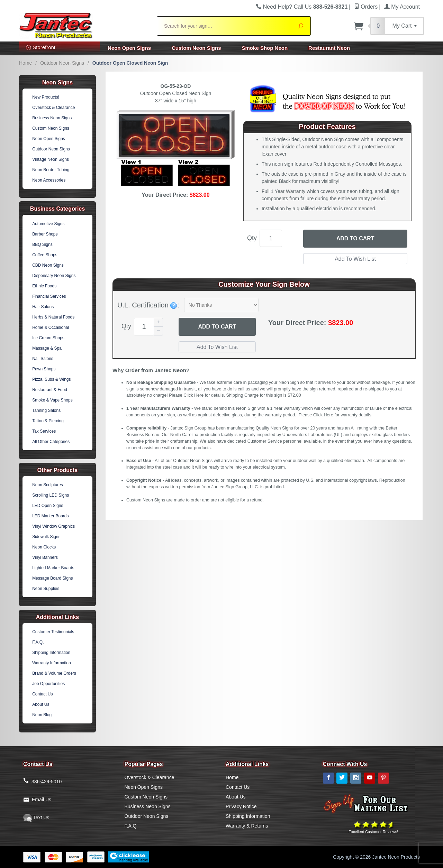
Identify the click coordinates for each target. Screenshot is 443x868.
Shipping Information (51, 653)
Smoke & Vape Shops (52, 400)
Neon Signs (57, 82)
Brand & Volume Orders (54, 673)
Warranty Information (52, 663)
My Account (402, 7)
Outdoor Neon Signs (62, 63)
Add (217, 327)
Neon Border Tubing (51, 170)
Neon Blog (42, 715)
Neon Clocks (44, 547)
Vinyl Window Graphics (53, 526)
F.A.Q (131, 826)
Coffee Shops (45, 255)
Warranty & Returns (247, 826)
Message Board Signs (52, 578)
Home (25, 63)
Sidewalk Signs (46, 537)
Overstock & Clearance (53, 108)
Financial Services (49, 296)
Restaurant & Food (50, 390)
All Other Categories (51, 442)
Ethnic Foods (44, 286)
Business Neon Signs (52, 118)
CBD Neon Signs (48, 265)
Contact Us (42, 694)
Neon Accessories (49, 180)
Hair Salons (43, 307)
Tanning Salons (46, 410)
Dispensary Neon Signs (54, 276)
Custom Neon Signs (196, 48)
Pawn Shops (44, 369)
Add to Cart (355, 238)
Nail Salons (43, 359)
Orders (366, 7)
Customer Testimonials (53, 632)
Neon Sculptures (48, 485)
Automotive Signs (48, 224)
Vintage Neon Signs (51, 159)
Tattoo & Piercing (48, 421)
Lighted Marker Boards (53, 568)
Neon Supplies (46, 589)
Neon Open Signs (129, 48)
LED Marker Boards (50, 516)
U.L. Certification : (148, 305)
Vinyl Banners (45, 557)
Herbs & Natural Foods (53, 317)
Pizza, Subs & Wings (51, 379)
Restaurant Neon (329, 48)
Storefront (41, 47)
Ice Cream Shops (48, 338)
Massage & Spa (47, 348)
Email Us (42, 800)
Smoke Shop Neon (265, 48)
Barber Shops (45, 234)
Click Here (193, 395)
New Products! (46, 97)
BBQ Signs (42, 244)
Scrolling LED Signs (51, 495)
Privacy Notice (241, 806)
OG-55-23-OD (176, 86)
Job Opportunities (48, 684)
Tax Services (44, 431)
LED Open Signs (48, 506)
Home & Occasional (51, 327)
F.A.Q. (38, 642)
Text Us (36, 818)
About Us (41, 704)
